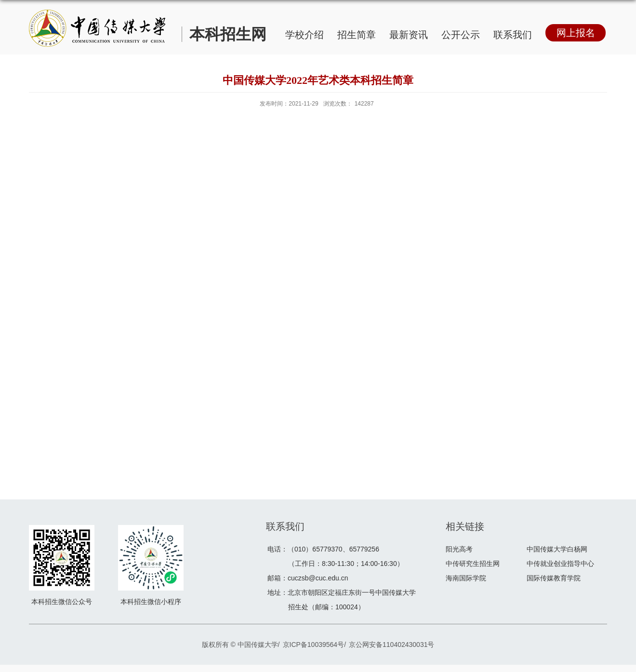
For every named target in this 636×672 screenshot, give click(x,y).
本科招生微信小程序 (151, 602)
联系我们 (513, 35)
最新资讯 (409, 35)
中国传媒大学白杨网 (557, 549)
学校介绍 (305, 35)
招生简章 (357, 35)
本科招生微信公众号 (62, 602)
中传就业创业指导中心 (560, 564)
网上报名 (576, 33)
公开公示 (461, 35)
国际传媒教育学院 (554, 578)
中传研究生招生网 (473, 564)
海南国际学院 (466, 578)
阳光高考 (459, 549)
